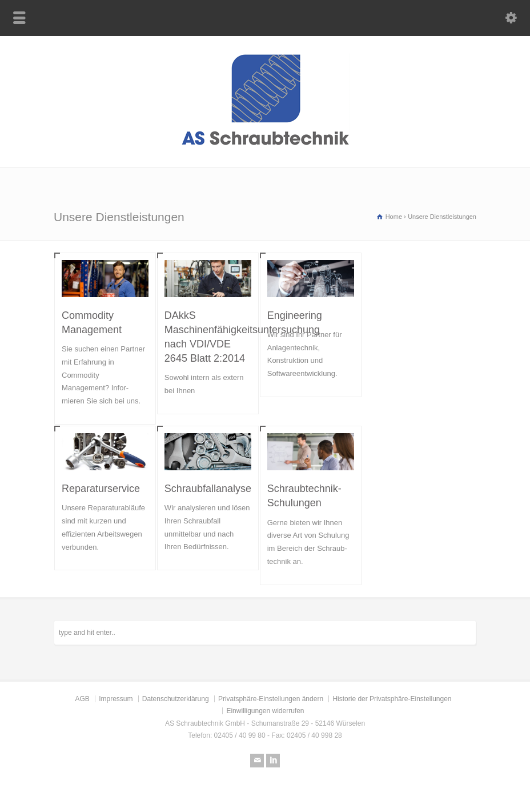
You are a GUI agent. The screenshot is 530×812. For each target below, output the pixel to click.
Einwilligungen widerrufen (265, 711)
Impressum (116, 699)
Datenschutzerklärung (176, 699)
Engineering (295, 315)
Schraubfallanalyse (208, 489)
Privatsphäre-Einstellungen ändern (271, 699)
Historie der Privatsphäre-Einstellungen (392, 699)
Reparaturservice (101, 489)
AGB (82, 699)
